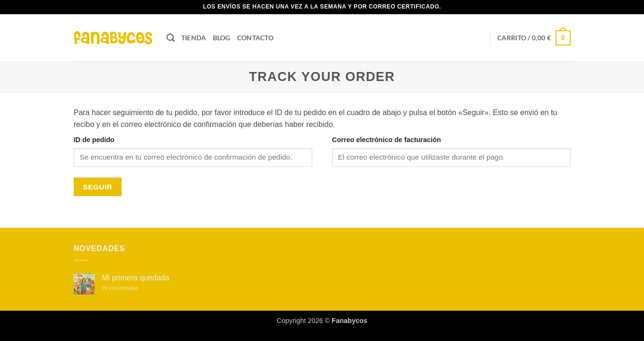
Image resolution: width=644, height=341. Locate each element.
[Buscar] (171, 38)
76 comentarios (130, 288)
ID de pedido (94, 140)
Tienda (194, 38)
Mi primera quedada (135, 278)
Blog (222, 38)
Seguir (97, 187)
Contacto (255, 38)
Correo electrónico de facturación (387, 140)
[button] (534, 38)
